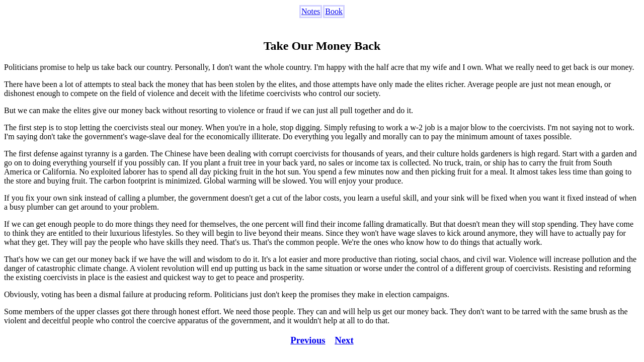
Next (344, 340)
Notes (311, 11)
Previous (308, 340)
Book (334, 11)
